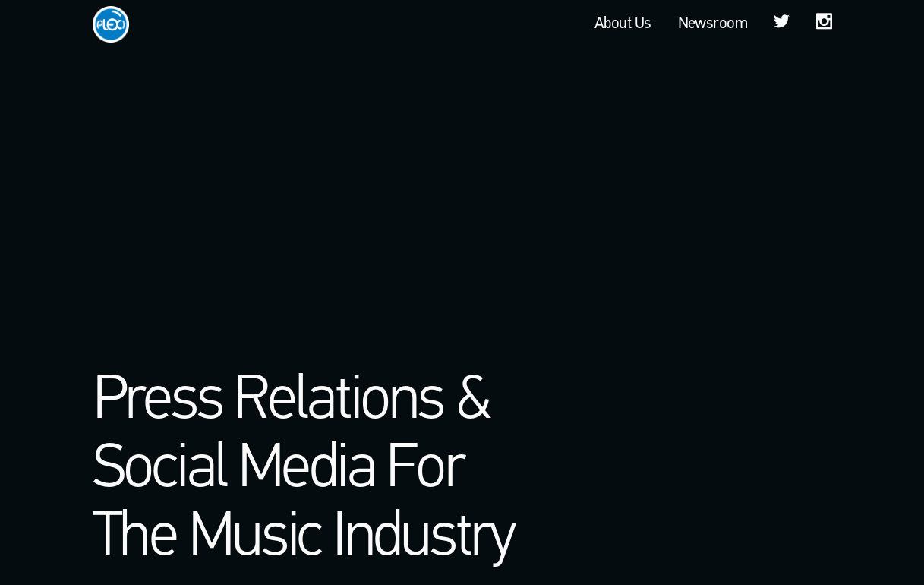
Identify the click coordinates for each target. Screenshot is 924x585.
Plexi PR (111, 24)
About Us (623, 24)
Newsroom (713, 24)
